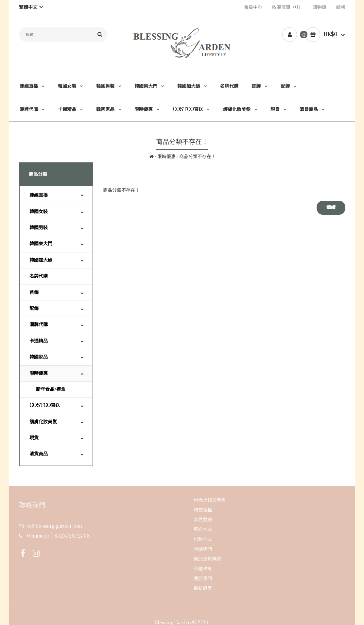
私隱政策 (203, 569)
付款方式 (203, 539)
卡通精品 (39, 341)
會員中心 (253, 7)
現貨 (34, 438)
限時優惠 (166, 157)
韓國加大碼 (41, 260)
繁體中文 (28, 7)
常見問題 (203, 520)
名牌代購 (39, 276)
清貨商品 (39, 454)
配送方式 (203, 530)
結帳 (341, 7)
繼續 (331, 207)
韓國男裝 (39, 228)
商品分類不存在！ (198, 157)
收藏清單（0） (287, 7)
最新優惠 (203, 588)
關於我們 (203, 579)
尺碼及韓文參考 (210, 500)
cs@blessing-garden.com (54, 526)
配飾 (34, 309)
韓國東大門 (41, 244)
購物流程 (203, 510)
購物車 (320, 7)
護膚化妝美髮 (43, 422)
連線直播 (39, 195)
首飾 (34, 293)
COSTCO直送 (45, 405)
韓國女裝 (39, 212)
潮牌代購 (39, 325)
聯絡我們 (203, 549)
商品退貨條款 (207, 559)
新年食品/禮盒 (51, 389)
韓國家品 (39, 357)
